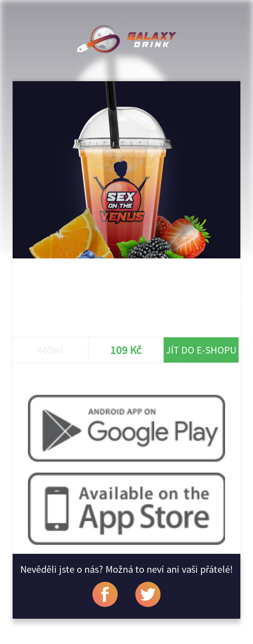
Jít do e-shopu (201, 350)
